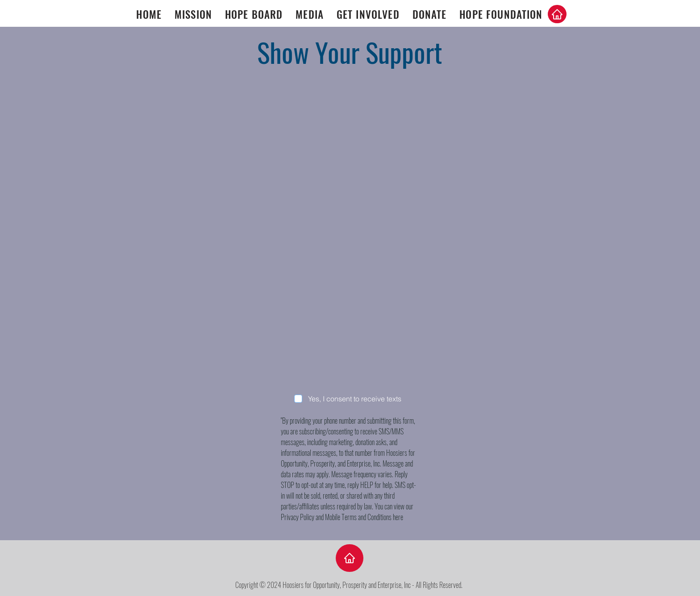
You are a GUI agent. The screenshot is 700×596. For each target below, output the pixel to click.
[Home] (557, 14)
